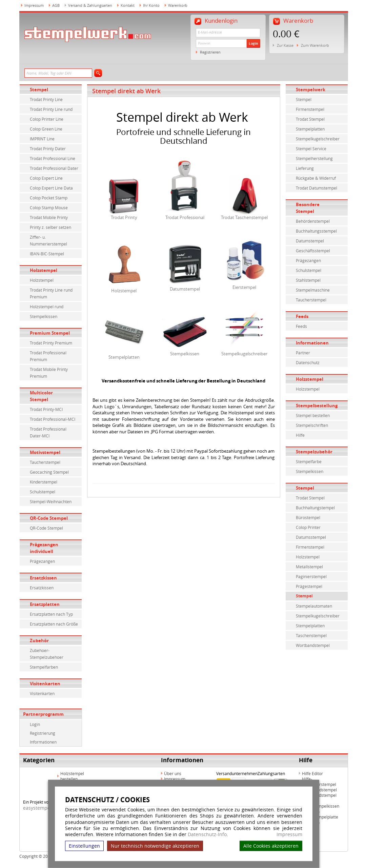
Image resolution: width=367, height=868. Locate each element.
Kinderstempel (44, 482)
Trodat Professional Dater (54, 168)
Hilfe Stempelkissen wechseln (321, 809)
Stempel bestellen (313, 415)
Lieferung (305, 168)
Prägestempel (309, 586)
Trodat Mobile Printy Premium (49, 373)
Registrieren (210, 52)
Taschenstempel (311, 635)
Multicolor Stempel (41, 396)
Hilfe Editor (312, 773)
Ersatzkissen (43, 578)
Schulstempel (43, 492)
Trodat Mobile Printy (49, 217)
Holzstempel (44, 270)
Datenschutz (308, 362)
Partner (303, 353)
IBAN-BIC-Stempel (47, 254)
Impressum (289, 834)
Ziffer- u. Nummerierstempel (48, 240)
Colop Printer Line (47, 119)
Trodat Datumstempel (317, 188)
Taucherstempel (45, 462)
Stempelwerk (311, 90)
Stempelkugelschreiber (244, 354)
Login (253, 43)
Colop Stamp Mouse (49, 208)
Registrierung (43, 733)
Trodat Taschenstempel (244, 217)
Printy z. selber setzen (50, 227)
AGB (56, 5)
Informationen (43, 742)
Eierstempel (244, 287)
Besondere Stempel (308, 208)
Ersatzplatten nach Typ (51, 614)
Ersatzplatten (45, 604)
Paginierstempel (311, 576)
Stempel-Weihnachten (51, 501)
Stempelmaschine (313, 290)
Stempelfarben (44, 667)
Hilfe (300, 435)
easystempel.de (41, 808)
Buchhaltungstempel (315, 508)
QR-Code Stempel (49, 518)
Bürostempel (308, 517)
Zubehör (39, 640)
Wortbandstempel (313, 645)
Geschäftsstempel (313, 251)
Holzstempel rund (47, 307)
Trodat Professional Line (53, 158)
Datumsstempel (311, 537)
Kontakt (128, 5)
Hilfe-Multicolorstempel (319, 782)
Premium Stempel (50, 333)
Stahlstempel (308, 280)
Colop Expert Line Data (51, 188)
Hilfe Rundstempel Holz (319, 798)
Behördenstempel (313, 221)
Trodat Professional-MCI (53, 419)
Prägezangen (42, 561)
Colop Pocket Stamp (49, 198)
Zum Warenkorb (315, 45)
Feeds (302, 316)
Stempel (39, 90)
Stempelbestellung (317, 406)
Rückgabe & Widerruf (316, 178)
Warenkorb (178, 5)
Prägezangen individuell (44, 548)
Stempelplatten (124, 357)
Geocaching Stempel (49, 472)
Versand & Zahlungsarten (90, 5)
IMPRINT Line (42, 139)
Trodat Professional (185, 217)
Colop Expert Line (46, 178)
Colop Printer (308, 527)
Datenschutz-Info (207, 834)
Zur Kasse (285, 45)
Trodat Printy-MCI (46, 409)
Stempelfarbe (309, 461)
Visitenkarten (45, 684)
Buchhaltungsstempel (316, 231)
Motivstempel (45, 452)
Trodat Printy (124, 217)
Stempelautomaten (314, 606)
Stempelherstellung (314, 158)
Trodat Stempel (310, 119)
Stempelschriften (312, 425)
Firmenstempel (310, 109)
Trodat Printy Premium (51, 343)
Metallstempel (309, 567)
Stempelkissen (44, 316)
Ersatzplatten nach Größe (54, 624)
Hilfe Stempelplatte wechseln (320, 820)
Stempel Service (311, 149)
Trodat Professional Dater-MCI (48, 432)
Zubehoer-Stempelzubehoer (47, 654)
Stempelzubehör (314, 452)
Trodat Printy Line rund (51, 109)
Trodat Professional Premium (48, 356)
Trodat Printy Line (46, 99)
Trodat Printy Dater (48, 149)
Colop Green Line (46, 129)
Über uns (173, 773)
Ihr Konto (151, 5)
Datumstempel (185, 289)
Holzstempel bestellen (72, 776)
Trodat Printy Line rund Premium (51, 293)
